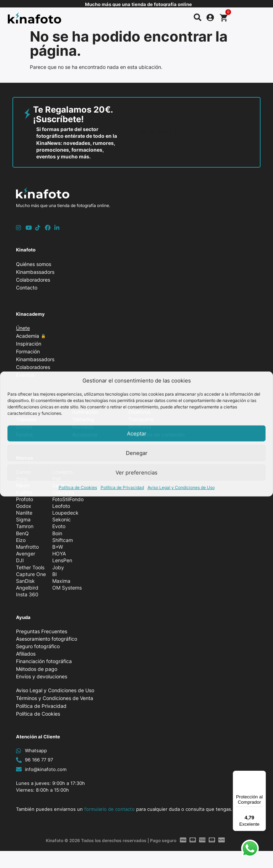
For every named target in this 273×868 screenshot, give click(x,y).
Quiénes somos (34, 264)
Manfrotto (27, 547)
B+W (58, 547)
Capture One (31, 574)
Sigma (23, 519)
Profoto (25, 499)
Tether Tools (30, 567)
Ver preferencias (136, 473)
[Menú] (262, 775)
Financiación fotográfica (44, 661)
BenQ (22, 533)
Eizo (21, 540)
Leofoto (61, 506)
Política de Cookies (78, 487)
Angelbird (27, 588)
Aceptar (137, 433)
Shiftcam (63, 540)
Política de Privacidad (122, 487)
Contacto (27, 287)
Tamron (25, 526)
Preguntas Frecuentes (42, 631)
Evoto (59, 526)
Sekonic (61, 519)
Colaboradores (33, 280)
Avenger (26, 554)
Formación (30, 352)
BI (55, 574)
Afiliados (26, 654)
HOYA (59, 554)
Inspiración (30, 344)
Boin (57, 533)
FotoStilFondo (68, 499)
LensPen (62, 560)
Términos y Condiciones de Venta (55, 698)
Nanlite (24, 513)
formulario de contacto (109, 809)
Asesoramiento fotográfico (47, 639)
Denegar (137, 453)
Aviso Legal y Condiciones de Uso (181, 487)
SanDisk (25, 581)
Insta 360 (27, 594)
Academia (33, 336)
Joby (58, 567)
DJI (20, 560)
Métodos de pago (37, 669)
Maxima (61, 581)
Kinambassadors (35, 272)
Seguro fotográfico (38, 646)
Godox (24, 506)
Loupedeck (65, 513)
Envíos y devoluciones (42, 676)
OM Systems (67, 588)
